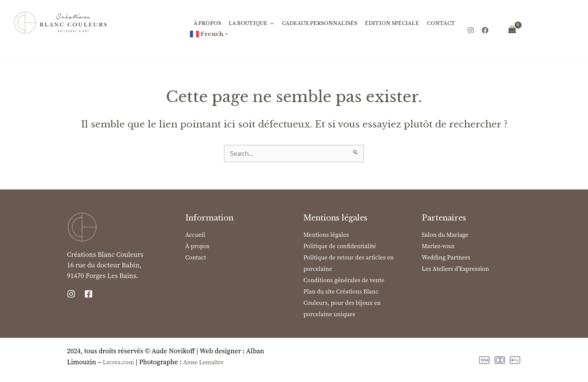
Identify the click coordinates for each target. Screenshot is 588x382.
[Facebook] (485, 30)
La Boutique (251, 23)
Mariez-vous (438, 246)
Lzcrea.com (119, 362)
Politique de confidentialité (340, 246)
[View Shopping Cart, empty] (512, 30)
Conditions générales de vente (344, 280)
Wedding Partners (446, 257)
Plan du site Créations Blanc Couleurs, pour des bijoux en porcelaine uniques (342, 303)
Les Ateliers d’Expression (456, 269)
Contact (441, 23)
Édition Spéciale (392, 23)
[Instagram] (471, 30)
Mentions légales (326, 234)
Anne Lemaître (203, 362)
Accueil (195, 234)
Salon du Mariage (445, 234)
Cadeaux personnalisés (320, 23)
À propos (207, 23)
